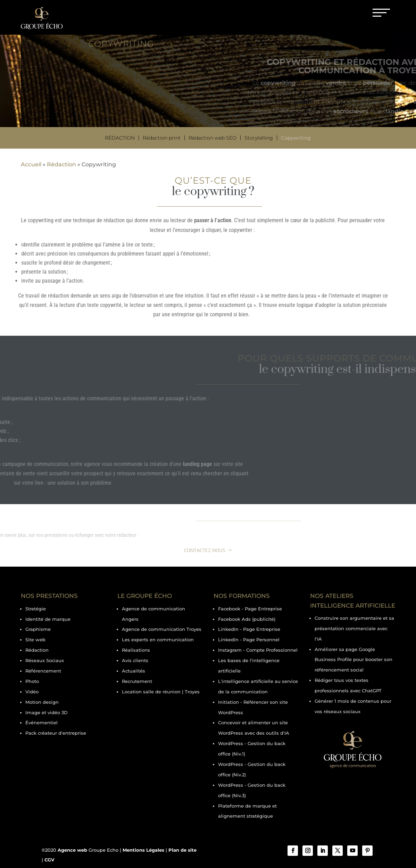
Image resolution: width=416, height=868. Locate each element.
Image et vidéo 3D (47, 712)
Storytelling (259, 138)
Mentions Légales (143, 850)
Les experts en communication (158, 640)
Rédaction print (162, 138)
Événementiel (41, 723)
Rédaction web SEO (213, 138)
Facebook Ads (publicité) (247, 619)
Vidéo (32, 692)
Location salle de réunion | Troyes (161, 692)
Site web (35, 640)
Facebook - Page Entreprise (250, 609)
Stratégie (36, 609)
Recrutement (137, 681)
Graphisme (38, 629)
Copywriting (296, 138)
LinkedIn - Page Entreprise (249, 629)
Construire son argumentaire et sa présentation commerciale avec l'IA (354, 628)
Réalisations (136, 650)
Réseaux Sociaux (45, 660)
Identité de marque (48, 619)
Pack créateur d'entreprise (56, 733)
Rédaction (120, 138)
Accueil (31, 164)
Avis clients (135, 660)
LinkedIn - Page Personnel (249, 640)
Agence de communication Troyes (162, 629)
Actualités (134, 671)
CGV (49, 860)
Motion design (42, 702)
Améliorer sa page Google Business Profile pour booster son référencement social (353, 660)
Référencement (43, 671)
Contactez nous (205, 550)
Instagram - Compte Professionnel (258, 650)
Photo (32, 681)
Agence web (72, 850)
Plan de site (182, 850)
